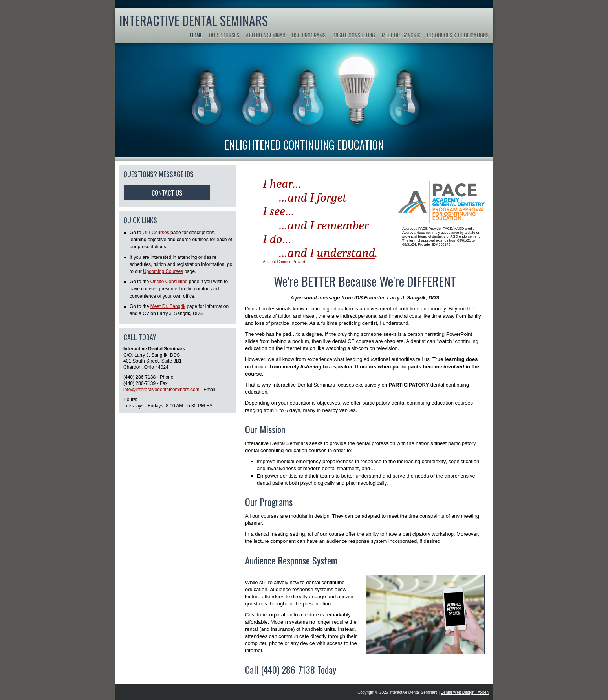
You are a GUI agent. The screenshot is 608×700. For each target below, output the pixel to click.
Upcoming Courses (163, 271)
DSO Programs (309, 35)
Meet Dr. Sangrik (401, 35)
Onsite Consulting (354, 35)
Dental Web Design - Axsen (465, 692)
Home (196, 35)
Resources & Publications (458, 35)
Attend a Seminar (266, 35)
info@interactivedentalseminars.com (161, 390)
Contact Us (167, 193)
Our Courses (224, 35)
